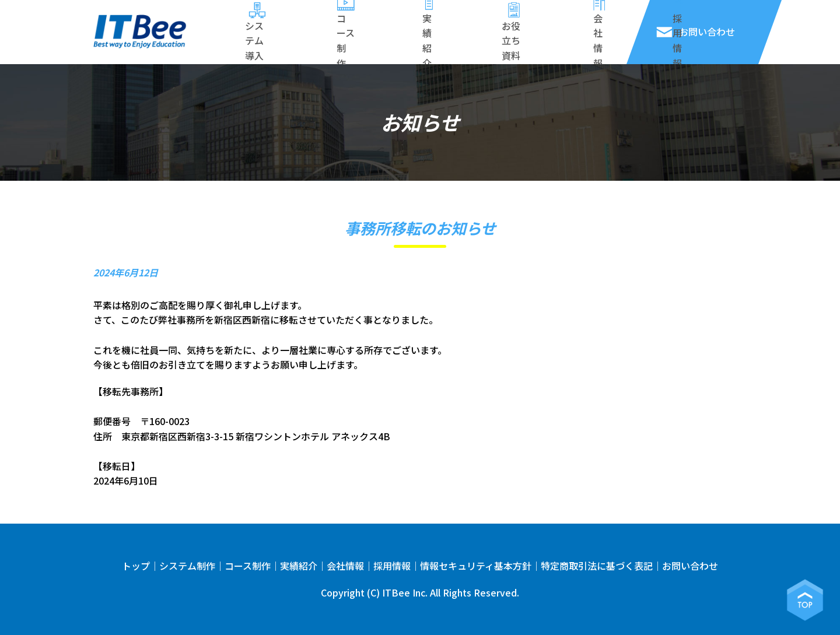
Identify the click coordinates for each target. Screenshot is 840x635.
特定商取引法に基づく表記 (597, 566)
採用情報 (392, 566)
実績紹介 (299, 566)
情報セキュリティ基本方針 (476, 566)
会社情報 (345, 566)
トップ (136, 566)
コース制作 (248, 566)
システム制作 (187, 566)
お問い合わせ (690, 566)
